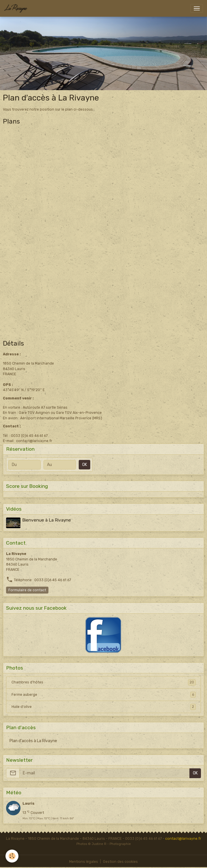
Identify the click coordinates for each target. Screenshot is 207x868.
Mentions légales (84, 861)
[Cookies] (12, 856)
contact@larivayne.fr (183, 838)
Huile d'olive (104, 706)
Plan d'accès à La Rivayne (33, 741)
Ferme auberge (104, 694)
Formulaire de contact (27, 590)
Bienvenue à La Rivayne (47, 520)
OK (85, 465)
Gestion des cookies (120, 861)
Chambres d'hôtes (104, 682)
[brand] (17, 8)
